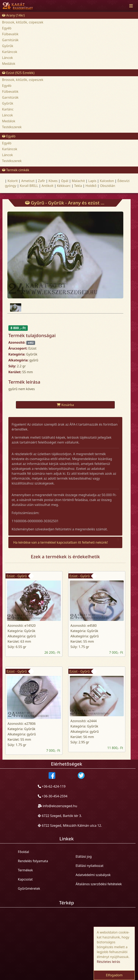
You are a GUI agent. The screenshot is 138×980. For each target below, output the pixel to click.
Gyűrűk (8, 46)
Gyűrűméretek (29, 888)
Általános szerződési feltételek (99, 884)
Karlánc (8, 109)
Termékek (25, 870)
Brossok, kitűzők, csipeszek (23, 22)
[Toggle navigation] (131, 6)
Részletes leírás (108, 962)
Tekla (78, 186)
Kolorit (13, 181)
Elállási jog (84, 856)
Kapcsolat (25, 879)
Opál (65, 181)
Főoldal (23, 852)
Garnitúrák (10, 40)
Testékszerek (12, 127)
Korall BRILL (29, 186)
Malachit (78, 181)
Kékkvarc (64, 186)
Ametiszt (28, 181)
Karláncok (10, 52)
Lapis (92, 181)
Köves (53, 181)
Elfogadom (114, 975)
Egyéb (7, 28)
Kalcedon (107, 181)
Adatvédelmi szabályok (93, 875)
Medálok (9, 64)
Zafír (41, 181)
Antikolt (48, 186)
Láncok (7, 58)
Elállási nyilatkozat (90, 866)
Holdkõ (91, 186)
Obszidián (108, 186)
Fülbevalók (10, 34)
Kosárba (65, 405)
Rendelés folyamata (33, 861)
